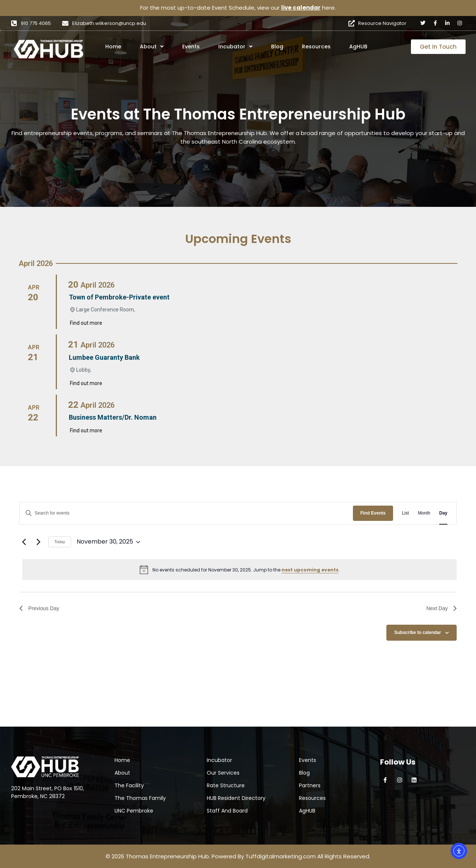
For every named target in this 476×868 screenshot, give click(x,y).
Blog (277, 47)
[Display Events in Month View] (424, 513)
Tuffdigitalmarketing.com (281, 856)
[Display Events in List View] (406, 513)
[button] (162, 47)
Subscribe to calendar (417, 632)
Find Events (373, 513)
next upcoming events (310, 570)
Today (60, 542)
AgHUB (358, 47)
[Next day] (38, 542)
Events (191, 47)
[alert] (239, 570)
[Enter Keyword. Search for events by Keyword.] (186, 513)
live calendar (301, 8)
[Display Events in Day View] (443, 513)
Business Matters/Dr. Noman (113, 417)
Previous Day (39, 608)
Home (113, 47)
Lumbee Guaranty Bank (104, 357)
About (152, 47)
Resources (316, 47)
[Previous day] (24, 542)
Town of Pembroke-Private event (119, 297)
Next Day (441, 608)
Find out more (86, 323)
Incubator (235, 47)
